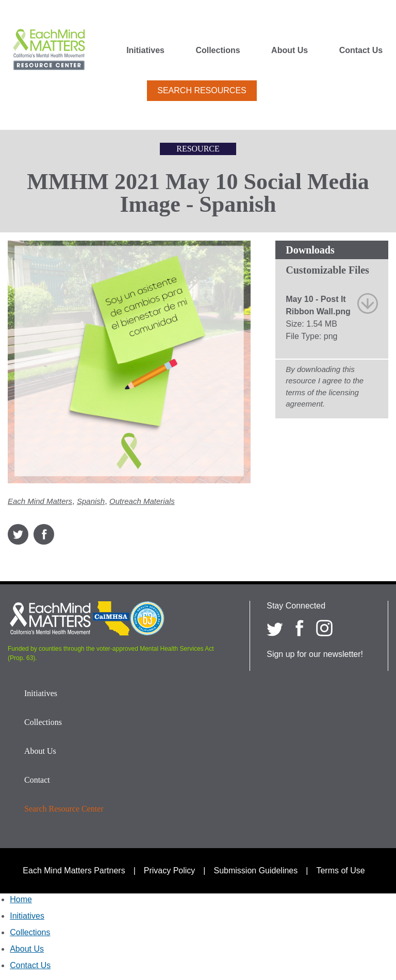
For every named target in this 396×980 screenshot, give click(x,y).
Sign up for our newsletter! (315, 654)
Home (21, 899)
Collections (218, 50)
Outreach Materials (142, 501)
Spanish (91, 501)
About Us (290, 50)
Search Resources (202, 90)
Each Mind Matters (40, 501)
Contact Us (361, 50)
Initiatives (145, 50)
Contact (37, 780)
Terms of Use (340, 871)
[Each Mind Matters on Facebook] (300, 628)
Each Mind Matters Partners (74, 871)
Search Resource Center (64, 809)
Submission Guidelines (256, 871)
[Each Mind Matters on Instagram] (324, 628)
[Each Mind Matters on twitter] (275, 628)
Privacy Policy (170, 871)
